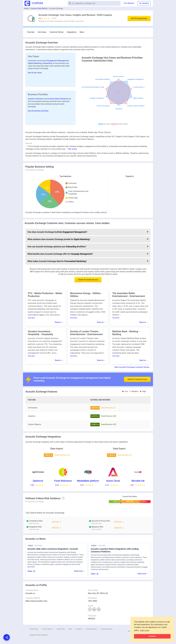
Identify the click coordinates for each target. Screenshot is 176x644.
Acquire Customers (36, 99)
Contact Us (79, 629)
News (82, 32)
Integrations (72, 32)
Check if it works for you (88, 280)
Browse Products (92, 629)
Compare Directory (107, 629)
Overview (31, 32)
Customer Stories (57, 32)
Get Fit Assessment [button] (139, 18)
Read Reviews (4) (108, 408)
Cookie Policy (61, 629)
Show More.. (32, 318)
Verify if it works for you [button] (137, 373)
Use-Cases (42, 32)
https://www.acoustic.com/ (36, 601)
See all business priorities (38, 111)
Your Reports (129, 3)
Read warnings (96, 523)
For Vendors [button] (144, 3)
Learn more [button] (145, 630)
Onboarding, (48, 63)
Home (26, 8)
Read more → (80, 571)
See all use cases (35, 73)
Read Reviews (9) (125, 455)
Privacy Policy (34, 629)
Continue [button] (152, 636)
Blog (70, 629)
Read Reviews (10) (62, 455)
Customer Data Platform (39, 8)
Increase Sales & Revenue (58, 99)
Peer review (72, 149)
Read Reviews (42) (109, 424)
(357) (54, 18)
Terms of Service (47, 629)
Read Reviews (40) (109, 416)
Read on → (59, 322)
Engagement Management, (58, 61)
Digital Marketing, (35, 63)
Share (30, 571)
